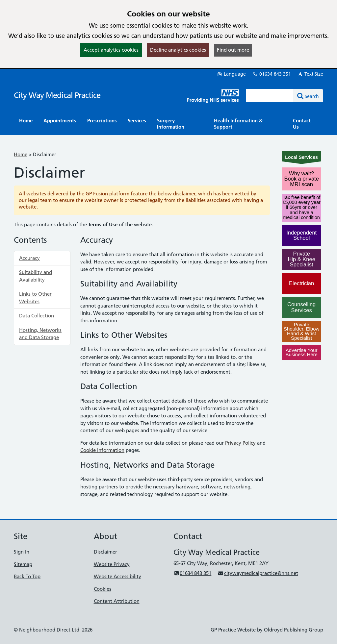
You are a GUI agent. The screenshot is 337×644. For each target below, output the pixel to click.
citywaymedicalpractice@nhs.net (258, 573)
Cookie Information (102, 450)
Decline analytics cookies (178, 50)
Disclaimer (105, 552)
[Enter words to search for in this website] (270, 96)
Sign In (22, 552)
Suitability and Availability (36, 276)
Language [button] (231, 74)
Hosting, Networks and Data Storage (40, 334)
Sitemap (23, 564)
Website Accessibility (117, 576)
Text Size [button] (310, 74)
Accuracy (29, 258)
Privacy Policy (240, 443)
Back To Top (27, 576)
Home (21, 154)
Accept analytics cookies (111, 50)
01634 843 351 (272, 74)
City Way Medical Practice (57, 95)
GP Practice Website (233, 630)
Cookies (103, 589)
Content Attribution (117, 601)
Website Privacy (112, 564)
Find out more (233, 50)
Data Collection (37, 316)
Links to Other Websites (35, 298)
